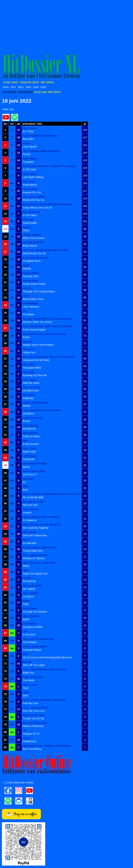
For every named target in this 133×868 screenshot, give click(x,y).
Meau (26, 570)
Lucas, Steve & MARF (36, 707)
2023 (28, 87)
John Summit (30, 593)
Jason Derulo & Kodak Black (39, 563)
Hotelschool (29, 741)
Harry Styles (30, 128)
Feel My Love (30, 703)
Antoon (27, 227)
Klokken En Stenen (34, 558)
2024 (36, 87)
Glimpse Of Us (31, 734)
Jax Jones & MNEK (34, 197)
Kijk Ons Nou (30, 505)
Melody (27, 269)
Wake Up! (28, 673)
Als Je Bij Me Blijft (33, 497)
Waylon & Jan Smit (34, 715)
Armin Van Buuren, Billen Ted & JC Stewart (47, 326)
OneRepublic (30, 303)
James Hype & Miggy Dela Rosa (41, 151)
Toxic (26, 688)
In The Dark (29, 169)
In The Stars (30, 215)
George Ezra (30, 189)
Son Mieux (29, 395)
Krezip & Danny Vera (35, 723)
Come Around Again (34, 330)
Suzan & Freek (31, 387)
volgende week (29, 82)
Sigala (26, 265)
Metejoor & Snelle (33, 502)
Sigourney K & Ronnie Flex (38, 639)
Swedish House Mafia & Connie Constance (48, 319)
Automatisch (30, 185)
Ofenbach (28, 479)
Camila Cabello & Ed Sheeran (40, 136)
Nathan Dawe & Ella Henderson (41, 517)
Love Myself (30, 147)
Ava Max (28, 341)
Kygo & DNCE (31, 273)
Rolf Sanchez (30, 433)
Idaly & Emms (31, 509)
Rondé (26, 143)
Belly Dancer (30, 246)
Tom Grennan (31, 425)
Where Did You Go (33, 200)
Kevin (26, 540)
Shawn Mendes (32, 235)
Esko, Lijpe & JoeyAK (35, 555)
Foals (26, 692)
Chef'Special (30, 456)
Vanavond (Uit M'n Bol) (36, 360)
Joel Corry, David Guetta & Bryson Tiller (46, 250)
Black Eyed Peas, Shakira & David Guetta (47, 746)
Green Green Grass (34, 284)
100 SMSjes (30, 642)
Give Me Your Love (34, 711)
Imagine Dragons (33, 418)
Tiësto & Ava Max (33, 677)
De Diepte (28, 314)
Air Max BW (30, 543)
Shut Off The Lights (34, 665)
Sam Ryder (29, 448)
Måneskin (28, 219)
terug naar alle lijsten (47, 92)
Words (26, 406)
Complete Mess (32, 261)
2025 (43, 87)
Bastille (27, 578)
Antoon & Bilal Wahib (35, 646)
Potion (26, 337)
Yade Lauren (30, 685)
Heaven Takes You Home (37, 322)
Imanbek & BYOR (33, 242)
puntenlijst (9, 92)
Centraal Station (32, 650)
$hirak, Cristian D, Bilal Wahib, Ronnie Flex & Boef (52, 494)
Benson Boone (31, 212)
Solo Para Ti (30, 474)
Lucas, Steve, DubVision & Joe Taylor (44, 700)
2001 (26, 695)
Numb (26, 467)
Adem (26, 619)
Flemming (28, 181)
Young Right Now (33, 551)
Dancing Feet (30, 276)
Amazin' (27, 512)
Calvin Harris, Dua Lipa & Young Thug (45, 334)
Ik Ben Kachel (31, 444)
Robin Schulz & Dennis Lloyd (39, 547)
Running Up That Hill (35, 375)
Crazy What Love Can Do (37, 208)
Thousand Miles (32, 368)
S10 (25, 311)
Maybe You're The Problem (38, 345)
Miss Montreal (31, 616)
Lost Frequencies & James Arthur (42, 410)
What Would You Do (34, 253)
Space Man (29, 452)
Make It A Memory (33, 726)
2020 (6, 87)
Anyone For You (32, 192)
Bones (26, 421)
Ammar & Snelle (32, 585)
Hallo (26, 604)
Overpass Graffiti (32, 627)
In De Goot (29, 634)
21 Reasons (30, 520)
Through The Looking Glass (39, 291)
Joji (25, 730)
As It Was (28, 131)
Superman (29, 459)
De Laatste (29, 589)
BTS (25, 654)
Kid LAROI (29, 364)
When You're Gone (34, 238)
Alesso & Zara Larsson (36, 402)
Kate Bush (29, 372)
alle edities (47, 82)
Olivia (26, 230)
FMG (26, 486)
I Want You (29, 352)
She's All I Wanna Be (35, 535)
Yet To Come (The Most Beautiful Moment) (47, 657)
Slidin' (26, 566)
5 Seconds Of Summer (36, 258)
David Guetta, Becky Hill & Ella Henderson (47, 204)
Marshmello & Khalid (35, 463)
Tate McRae (30, 532)
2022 (21, 87)
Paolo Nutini (30, 608)
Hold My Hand (31, 383)
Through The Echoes (35, 612)
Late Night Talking (33, 177)
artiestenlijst (25, 92)
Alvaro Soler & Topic (34, 471)
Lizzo (26, 296)
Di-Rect (27, 288)
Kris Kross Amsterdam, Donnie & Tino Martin (48, 357)
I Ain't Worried (31, 307)
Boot (25, 490)
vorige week (10, 82)
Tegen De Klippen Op (35, 573)
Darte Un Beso (31, 436)
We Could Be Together (36, 528)
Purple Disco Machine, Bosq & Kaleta (44, 669)
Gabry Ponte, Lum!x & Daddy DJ (42, 524)
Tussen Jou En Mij (33, 718)
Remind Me (29, 429)
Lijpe (25, 631)
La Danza (28, 596)
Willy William (30, 158)
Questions (29, 413)
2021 (13, 87)
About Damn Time (33, 299)
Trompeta (28, 162)
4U (24, 482)
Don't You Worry (32, 749)
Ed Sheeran (30, 624)
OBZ (25, 441)
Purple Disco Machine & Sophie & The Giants (49, 166)
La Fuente (29, 349)
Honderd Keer (31, 391)
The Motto (29, 680)
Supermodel (30, 223)
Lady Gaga (29, 380)
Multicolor (28, 398)
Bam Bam (28, 139)
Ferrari (26, 154)
